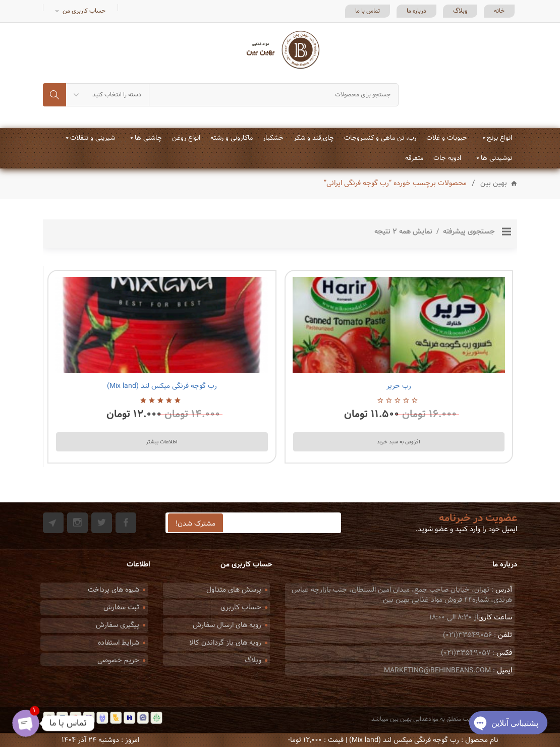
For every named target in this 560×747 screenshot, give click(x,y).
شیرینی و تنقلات (93, 138)
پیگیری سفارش (118, 625)
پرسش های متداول (234, 590)
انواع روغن (186, 138)
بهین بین (494, 184)
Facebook (126, 523)
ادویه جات (447, 158)
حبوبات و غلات (447, 138)
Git (53, 523)
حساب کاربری (241, 608)
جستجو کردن (54, 95)
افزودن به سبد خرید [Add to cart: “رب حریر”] (399, 442)
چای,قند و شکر (314, 138)
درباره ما (416, 11)
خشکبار (273, 138)
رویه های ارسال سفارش (227, 625)
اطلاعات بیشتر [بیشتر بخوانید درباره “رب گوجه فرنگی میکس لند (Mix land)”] (162, 442)
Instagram (77, 523)
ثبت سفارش (121, 608)
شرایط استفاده (119, 643)
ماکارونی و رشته (232, 138)
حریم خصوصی (118, 660)
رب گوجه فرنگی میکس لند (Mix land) (162, 386)
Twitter (102, 523)
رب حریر (399, 386)
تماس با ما (368, 11)
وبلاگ (460, 11)
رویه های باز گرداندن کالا (225, 643)
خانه (499, 11)
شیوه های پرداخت (114, 590)
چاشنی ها (148, 138)
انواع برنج (499, 138)
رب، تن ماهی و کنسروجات (380, 138)
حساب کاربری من (84, 11)
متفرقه (414, 158)
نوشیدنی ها (496, 158)
